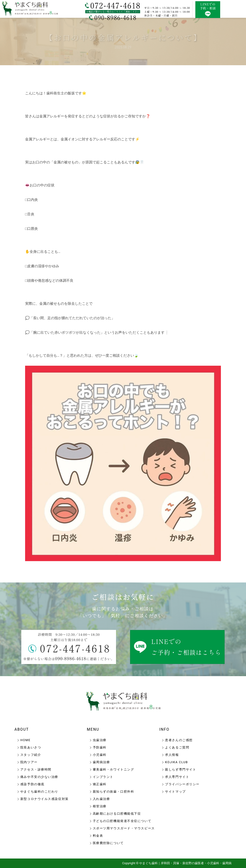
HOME (25, 740)
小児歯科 (100, 755)
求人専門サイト (177, 777)
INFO (164, 729)
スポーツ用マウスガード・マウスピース (124, 828)
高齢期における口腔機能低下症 (117, 814)
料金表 (98, 836)
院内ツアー (29, 762)
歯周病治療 (101, 762)
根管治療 (100, 806)
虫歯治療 (100, 740)
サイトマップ (175, 792)
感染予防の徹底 (32, 784)
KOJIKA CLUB (176, 762)
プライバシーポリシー (182, 784)
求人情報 (172, 755)
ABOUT (22, 729)
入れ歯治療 (101, 799)
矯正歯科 (100, 784)
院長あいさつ (31, 747)
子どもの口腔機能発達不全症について (122, 821)
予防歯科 (100, 747)
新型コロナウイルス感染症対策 (45, 799)
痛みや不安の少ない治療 (39, 777)
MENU (93, 729)
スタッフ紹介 (31, 755)
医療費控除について (108, 843)
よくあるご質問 (177, 747)
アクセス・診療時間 (36, 769)
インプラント (103, 777)
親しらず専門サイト (181, 769)
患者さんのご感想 (179, 740)
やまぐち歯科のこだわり (39, 792)
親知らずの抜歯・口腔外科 (114, 792)
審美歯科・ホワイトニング (114, 769)
